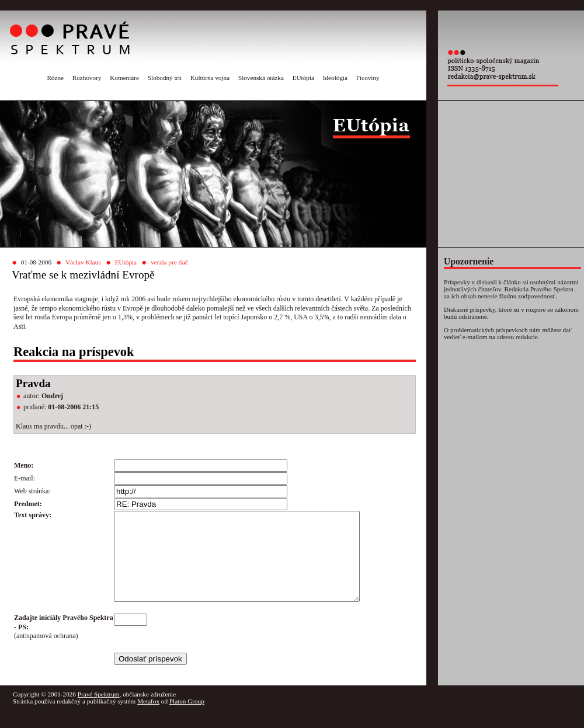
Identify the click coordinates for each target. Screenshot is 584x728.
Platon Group (187, 719)
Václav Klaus (83, 262)
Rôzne (55, 78)
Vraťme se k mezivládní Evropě (83, 275)
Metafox (148, 719)
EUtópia (303, 78)
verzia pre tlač (169, 262)
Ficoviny (368, 78)
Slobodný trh (165, 78)
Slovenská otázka (261, 78)
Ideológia (335, 78)
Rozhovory (87, 78)
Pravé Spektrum (99, 712)
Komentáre (124, 78)
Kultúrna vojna (210, 78)
